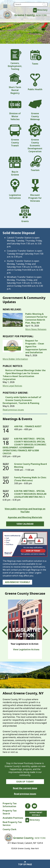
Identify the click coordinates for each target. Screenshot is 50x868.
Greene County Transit (15, 135)
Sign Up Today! (25, 782)
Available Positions (13, 818)
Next (43, 631)
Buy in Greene (15, 166)
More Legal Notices (12, 386)
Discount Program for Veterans (35, 191)
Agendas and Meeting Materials (25, 517)
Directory (42, 10)
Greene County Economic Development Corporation (35, 138)
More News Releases (36, 329)
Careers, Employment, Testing (15, 60)
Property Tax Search (10, 812)
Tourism (35, 164)
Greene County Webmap (35, 109)
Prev (7, 631)
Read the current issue (25, 788)
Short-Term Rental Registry (15, 84)
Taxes (35, 57)
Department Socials (36, 814)
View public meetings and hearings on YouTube (25, 510)
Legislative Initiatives (15, 189)
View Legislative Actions (26, 649)
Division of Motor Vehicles (15, 109)
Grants (25, 214)
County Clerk (10, 829)
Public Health (35, 82)
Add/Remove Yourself (17, 582)
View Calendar (25, 524)
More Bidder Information (15, 359)
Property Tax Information (10, 805)
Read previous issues (13, 410)
